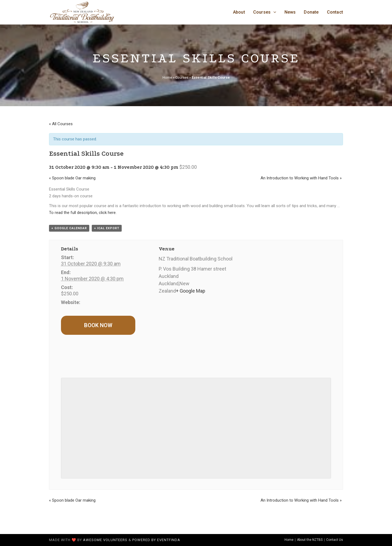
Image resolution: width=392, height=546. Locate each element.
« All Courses (61, 124)
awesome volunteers (105, 540)
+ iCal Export (107, 228)
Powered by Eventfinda (156, 540)
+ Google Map (191, 291)
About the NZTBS (310, 540)
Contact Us (335, 540)
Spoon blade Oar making (72, 178)
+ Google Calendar (69, 228)
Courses (182, 77)
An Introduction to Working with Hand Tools (301, 178)
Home (167, 77)
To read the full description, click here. (83, 213)
